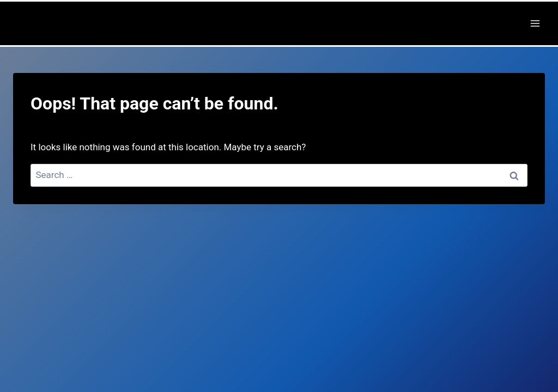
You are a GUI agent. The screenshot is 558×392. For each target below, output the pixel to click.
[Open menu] (535, 23)
